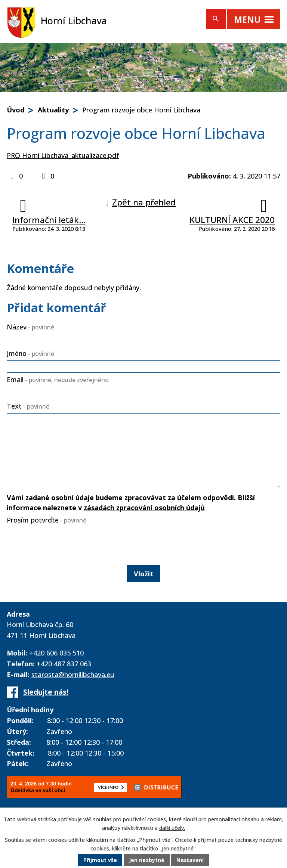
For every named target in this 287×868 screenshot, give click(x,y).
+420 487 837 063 (64, 664)
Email (58, 379)
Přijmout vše (100, 860)
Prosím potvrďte (47, 520)
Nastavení (190, 860)
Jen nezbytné (147, 860)
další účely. (172, 828)
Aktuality (53, 110)
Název (30, 327)
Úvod (16, 110)
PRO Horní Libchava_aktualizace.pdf (63, 155)
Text (28, 406)
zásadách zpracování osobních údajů (144, 508)
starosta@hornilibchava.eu (73, 675)
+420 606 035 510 (56, 653)
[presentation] (61, 543)
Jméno (30, 353)
